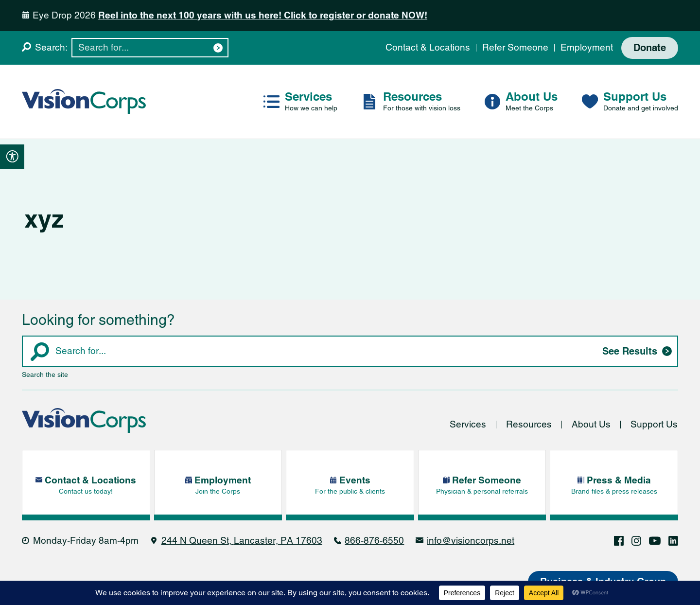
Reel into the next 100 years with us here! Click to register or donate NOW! (263, 15)
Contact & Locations (428, 47)
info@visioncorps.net (471, 541)
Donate (650, 48)
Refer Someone (515, 47)
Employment (587, 47)
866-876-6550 (374, 541)
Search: (51, 47)
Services (468, 424)
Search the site (45, 374)
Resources (529, 424)
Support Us (654, 424)
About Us (591, 424)
